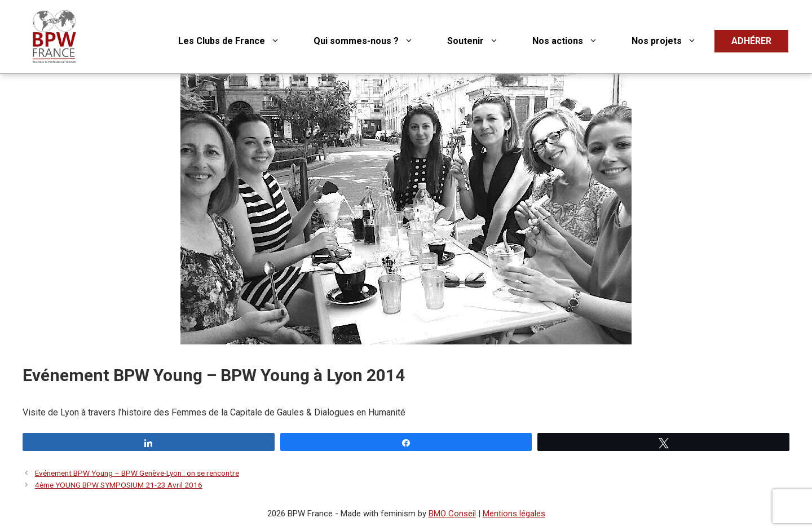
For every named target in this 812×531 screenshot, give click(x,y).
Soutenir (481, 41)
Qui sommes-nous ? (372, 41)
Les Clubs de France (237, 41)
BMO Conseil (452, 514)
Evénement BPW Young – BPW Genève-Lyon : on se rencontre (137, 473)
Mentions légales (514, 514)
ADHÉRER (751, 41)
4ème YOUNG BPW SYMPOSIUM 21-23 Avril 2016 (119, 485)
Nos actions (573, 41)
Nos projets (672, 41)
